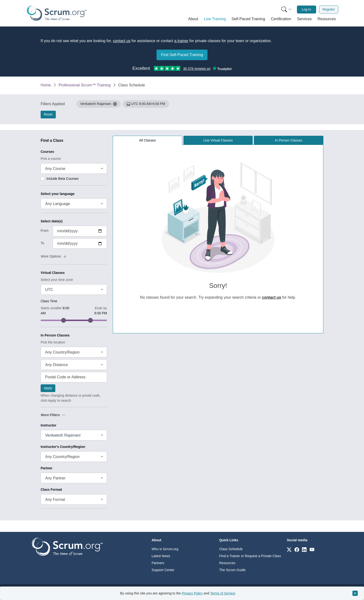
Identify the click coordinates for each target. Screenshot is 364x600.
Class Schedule (231, 549)
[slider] (63, 320)
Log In (306, 9)
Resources (227, 563)
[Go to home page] (67, 546)
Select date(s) (52, 221)
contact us (122, 41)
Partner (47, 468)
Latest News (161, 556)
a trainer (181, 41)
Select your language (58, 194)
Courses (47, 152)
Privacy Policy (192, 593)
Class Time (49, 301)
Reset (48, 114)
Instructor (48, 425)
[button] (193, 19)
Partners (158, 563)
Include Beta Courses (63, 179)
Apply (48, 388)
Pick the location (53, 342)
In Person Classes (55, 335)
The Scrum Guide (232, 570)
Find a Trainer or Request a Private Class (250, 556)
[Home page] (57, 13)
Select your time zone (57, 280)
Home (46, 85)
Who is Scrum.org (165, 549)
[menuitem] (286, 10)
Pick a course (51, 159)
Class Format (51, 490)
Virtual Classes (53, 273)
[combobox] (74, 168)
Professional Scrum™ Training (85, 85)
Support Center (163, 570)
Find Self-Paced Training (182, 55)
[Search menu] (287, 10)
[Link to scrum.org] (289, 549)
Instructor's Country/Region (63, 447)
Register (329, 9)
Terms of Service (223, 593)
